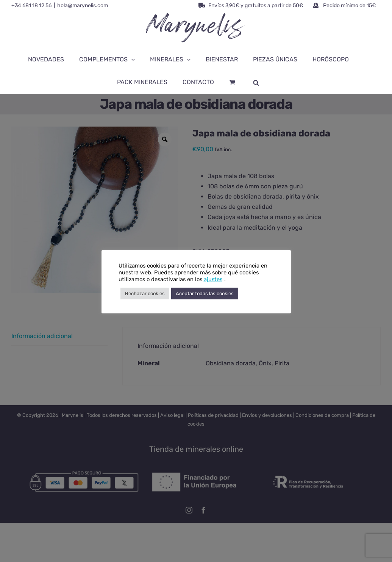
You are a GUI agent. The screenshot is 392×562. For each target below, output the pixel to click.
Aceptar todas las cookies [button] (205, 294)
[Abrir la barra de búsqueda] (256, 82)
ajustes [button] (213, 279)
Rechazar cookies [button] (145, 294)
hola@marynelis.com (83, 5)
